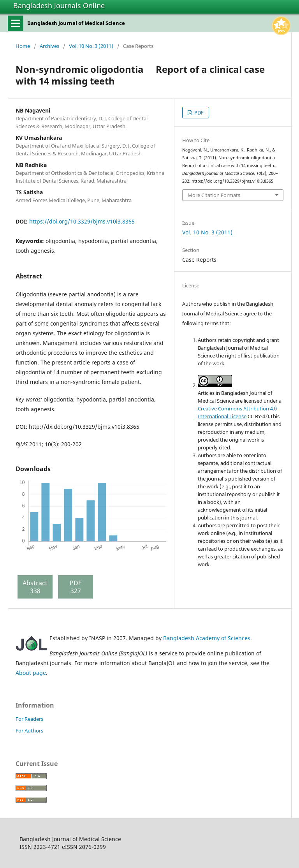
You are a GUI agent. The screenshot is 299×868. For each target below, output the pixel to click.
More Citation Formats (214, 195)
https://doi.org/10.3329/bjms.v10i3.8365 (82, 221)
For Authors (29, 731)
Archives (49, 46)
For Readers (29, 719)
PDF (198, 113)
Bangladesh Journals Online (59, 5)
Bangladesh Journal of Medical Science (76, 23)
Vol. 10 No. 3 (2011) (91, 46)
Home (23, 46)
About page (31, 673)
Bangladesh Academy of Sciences (207, 638)
